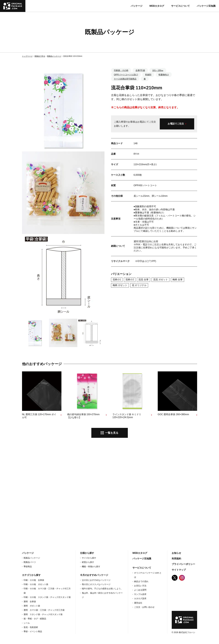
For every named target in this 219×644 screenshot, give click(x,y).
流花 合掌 (143, 280)
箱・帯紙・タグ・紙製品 (35, 619)
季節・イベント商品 (33, 631)
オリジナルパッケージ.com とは (148, 575)
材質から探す (88, 562)
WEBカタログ (157, 6)
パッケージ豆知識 (206, 6)
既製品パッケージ (54, 56)
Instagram (182, 578)
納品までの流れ (141, 581)
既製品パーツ (30, 562)
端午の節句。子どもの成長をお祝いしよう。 (102, 589)
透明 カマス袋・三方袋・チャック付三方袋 (44, 610)
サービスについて (180, 6)
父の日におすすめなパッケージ (96, 580)
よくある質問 (140, 590)
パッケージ (137, 6)
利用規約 (176, 559)
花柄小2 (130, 280)
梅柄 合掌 (177, 280)
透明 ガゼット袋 (32, 606)
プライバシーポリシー (183, 564)
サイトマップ (179, 570)
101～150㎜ (158, 70)
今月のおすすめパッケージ (94, 575)
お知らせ (176, 553)
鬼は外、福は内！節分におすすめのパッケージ (102, 595)
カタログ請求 (140, 598)
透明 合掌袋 (30, 602)
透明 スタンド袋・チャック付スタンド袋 (43, 614)
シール (27, 623)
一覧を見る (112, 433)
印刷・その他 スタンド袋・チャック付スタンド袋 (47, 597)
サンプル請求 (140, 594)
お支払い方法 (140, 586)
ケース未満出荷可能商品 (125, 79)
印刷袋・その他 (121, 70)
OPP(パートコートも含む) (126, 75)
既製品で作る (40, 56)
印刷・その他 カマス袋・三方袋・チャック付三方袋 (47, 591)
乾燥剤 (148, 75)
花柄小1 (117, 280)
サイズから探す (89, 558)
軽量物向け (164, 75)
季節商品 (28, 567)
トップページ (27, 56)
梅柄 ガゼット (120, 285)
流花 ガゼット (160, 280)
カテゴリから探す (31, 575)
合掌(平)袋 (140, 70)
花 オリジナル (139, 285)
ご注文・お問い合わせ (144, 607)
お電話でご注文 (176, 124)
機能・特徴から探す (91, 567)
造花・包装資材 (31, 627)
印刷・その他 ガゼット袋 (36, 584)
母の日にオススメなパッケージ (96, 584)
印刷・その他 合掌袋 (34, 580)
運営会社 (138, 603)
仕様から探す (87, 553)
